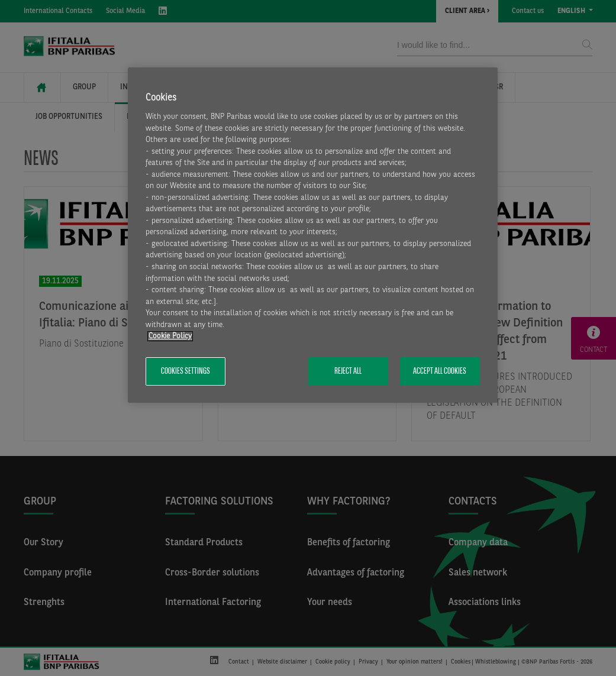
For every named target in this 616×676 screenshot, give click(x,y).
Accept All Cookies (440, 371)
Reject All (348, 371)
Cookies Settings (186, 371)
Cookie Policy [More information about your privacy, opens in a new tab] (170, 336)
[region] (313, 235)
